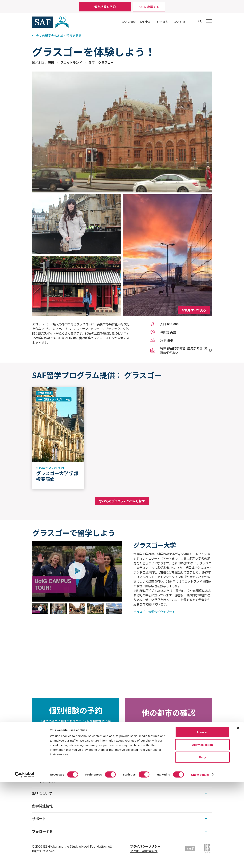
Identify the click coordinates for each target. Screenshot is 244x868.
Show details (200, 860)
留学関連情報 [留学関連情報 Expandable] (120, 806)
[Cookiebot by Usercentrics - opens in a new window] (25, 861)
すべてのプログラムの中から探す (122, 501)
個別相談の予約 (76, 741)
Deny (203, 843)
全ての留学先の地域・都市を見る (57, 35)
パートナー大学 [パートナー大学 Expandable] (120, 781)
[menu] (122, 806)
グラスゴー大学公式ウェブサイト (156, 612)
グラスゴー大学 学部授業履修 (57, 476)
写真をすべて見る (194, 310)
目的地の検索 (169, 739)
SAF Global (129, 22)
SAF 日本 (162, 22)
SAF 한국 (180, 22)
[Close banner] (238, 814)
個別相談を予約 (105, 7)
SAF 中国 (145, 22)
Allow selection (202, 831)
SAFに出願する (149, 7)
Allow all (203, 818)
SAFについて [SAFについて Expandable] (120, 794)
